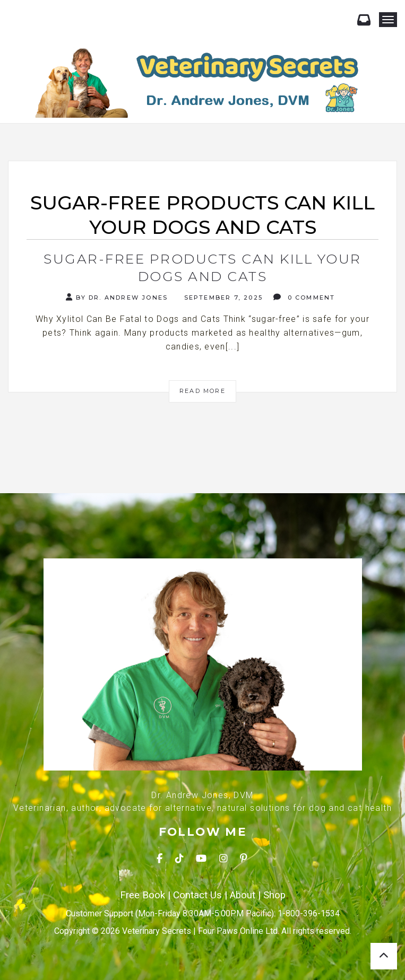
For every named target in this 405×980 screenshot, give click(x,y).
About (243, 895)
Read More (202, 391)
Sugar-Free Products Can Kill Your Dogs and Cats (202, 268)
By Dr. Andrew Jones (117, 297)
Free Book (143, 895)
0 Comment (304, 297)
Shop (274, 895)
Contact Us (197, 895)
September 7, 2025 (222, 297)
